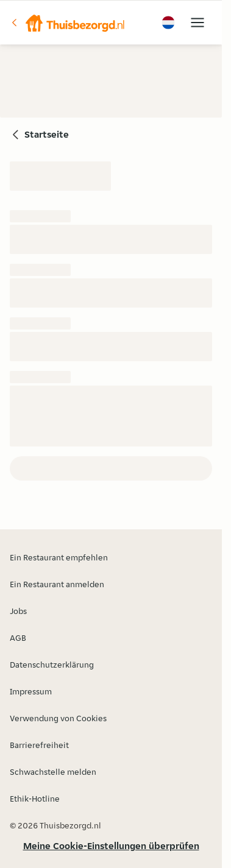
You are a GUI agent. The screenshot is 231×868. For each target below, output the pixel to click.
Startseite (47, 134)
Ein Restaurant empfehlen (59, 557)
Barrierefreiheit (39, 745)
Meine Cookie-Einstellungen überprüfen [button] (111, 846)
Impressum (31, 691)
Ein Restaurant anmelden (57, 584)
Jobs (18, 611)
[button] (68, 23)
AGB (18, 638)
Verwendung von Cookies (58, 718)
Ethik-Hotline (35, 799)
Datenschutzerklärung (52, 665)
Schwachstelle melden (53, 772)
